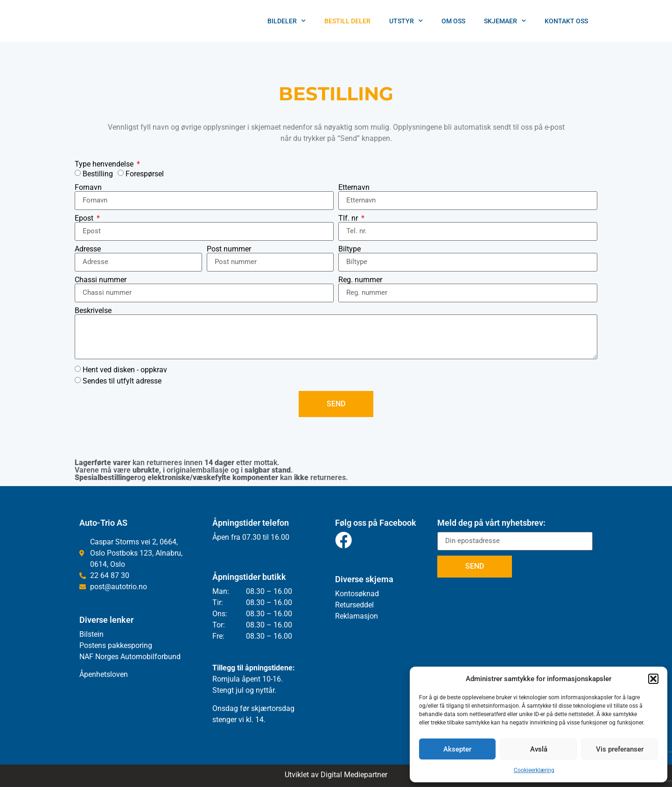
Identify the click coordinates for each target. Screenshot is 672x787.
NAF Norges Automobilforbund (130, 657)
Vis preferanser (620, 749)
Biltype (350, 249)
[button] (653, 679)
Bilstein (91, 634)
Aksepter (457, 749)
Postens (93, 645)
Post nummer (229, 249)
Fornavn (88, 188)
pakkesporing (129, 645)
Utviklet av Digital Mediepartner (336, 775)
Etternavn (354, 188)
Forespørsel (145, 173)
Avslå (539, 749)
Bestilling (98, 173)
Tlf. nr (349, 218)
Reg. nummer (360, 280)
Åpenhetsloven (104, 674)
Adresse (88, 249)
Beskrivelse (93, 311)
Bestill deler (347, 21)
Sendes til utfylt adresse (122, 380)
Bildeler (287, 21)
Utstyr (406, 21)
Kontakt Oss (566, 21)
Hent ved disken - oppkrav (125, 369)
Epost (85, 218)
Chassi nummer (101, 280)
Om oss (453, 21)
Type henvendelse (105, 164)
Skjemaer (505, 21)
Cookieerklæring (534, 770)
